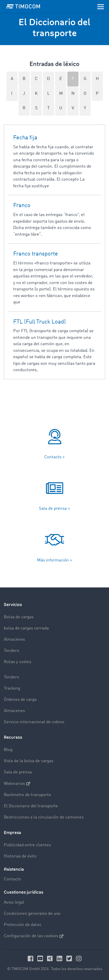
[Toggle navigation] (101, 6)
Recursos (13, 737)
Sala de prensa (18, 772)
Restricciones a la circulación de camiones (44, 817)
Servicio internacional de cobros (34, 722)
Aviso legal (14, 902)
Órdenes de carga (20, 700)
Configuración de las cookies (34, 936)
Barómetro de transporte (27, 795)
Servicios (13, 605)
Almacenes (14, 640)
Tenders (11, 651)
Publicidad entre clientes (27, 845)
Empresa (12, 833)
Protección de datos (22, 925)
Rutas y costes (18, 662)
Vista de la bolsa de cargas (29, 761)
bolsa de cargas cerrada (26, 628)
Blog (8, 750)
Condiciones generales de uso (32, 914)
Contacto (12, 879)
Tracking (12, 688)
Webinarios (17, 784)
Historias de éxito (20, 856)
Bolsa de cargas (19, 617)
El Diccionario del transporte (31, 806)
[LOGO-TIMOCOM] (23, 6)
